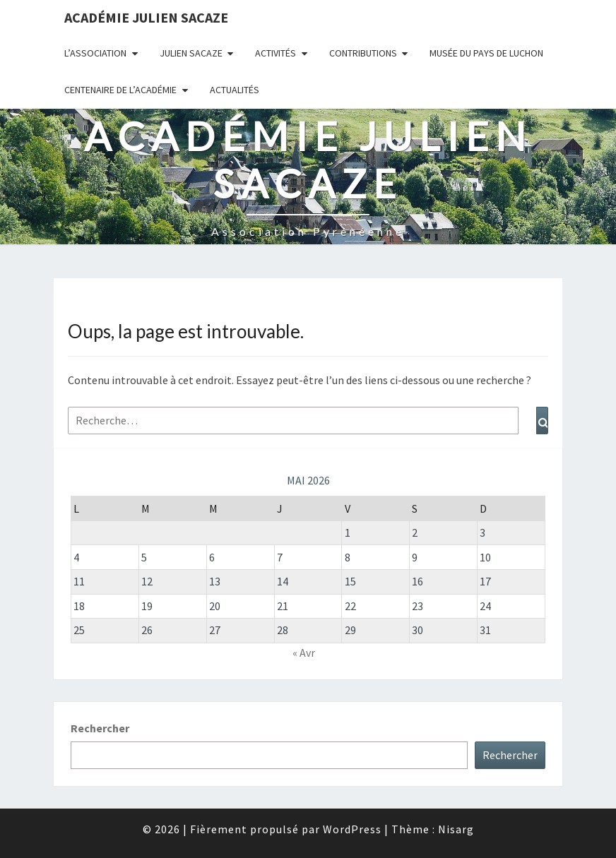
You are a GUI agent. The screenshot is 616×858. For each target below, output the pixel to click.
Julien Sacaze (191, 53)
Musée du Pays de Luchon (486, 53)
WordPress (352, 829)
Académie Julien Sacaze (146, 17)
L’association (95, 53)
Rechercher (100, 728)
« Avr (304, 653)
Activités (276, 53)
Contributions (363, 53)
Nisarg (456, 829)
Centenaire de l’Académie (120, 90)
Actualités (235, 90)
